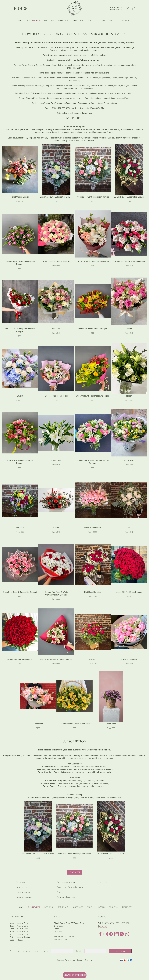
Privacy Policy (62, 939)
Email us (102, 926)
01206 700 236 (116, 8)
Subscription (23, 892)
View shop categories (75, 975)
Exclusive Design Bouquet (71, 887)
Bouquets (21, 887)
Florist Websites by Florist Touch (75, 960)
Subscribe (120, 951)
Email (79, 951)
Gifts (60, 892)
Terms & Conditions (64, 937)
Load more (75, 872)
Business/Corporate (67, 882)
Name (46, 951)
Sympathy (102, 882)
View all (21, 882)
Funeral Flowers (66, 897)
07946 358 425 (116, 10)
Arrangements (24, 897)
